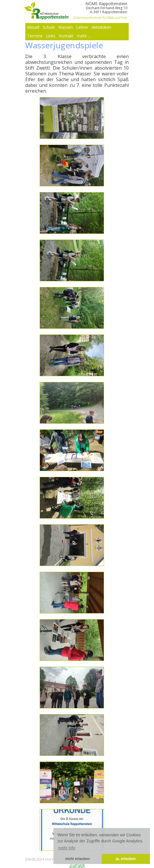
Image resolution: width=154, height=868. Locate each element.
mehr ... (84, 36)
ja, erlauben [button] (126, 859)
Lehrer (82, 27)
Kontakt (66, 36)
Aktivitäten (101, 27)
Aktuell (33, 27)
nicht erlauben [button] (78, 859)
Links (51, 36)
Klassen (66, 27)
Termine (35, 36)
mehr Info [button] (67, 848)
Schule (49, 27)
